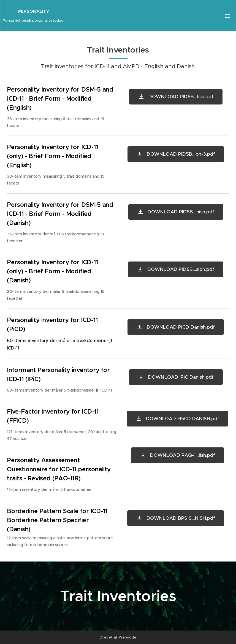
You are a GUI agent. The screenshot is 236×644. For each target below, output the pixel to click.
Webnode (128, 637)
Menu (228, 16)
